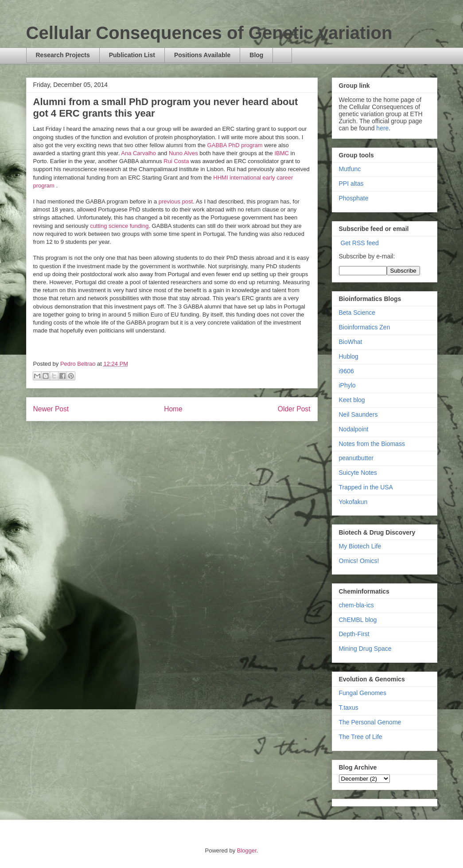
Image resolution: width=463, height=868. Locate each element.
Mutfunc (350, 169)
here (382, 128)
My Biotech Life (360, 546)
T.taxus (349, 708)
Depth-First (354, 634)
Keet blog (352, 400)
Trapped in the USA (366, 487)
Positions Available (202, 55)
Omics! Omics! (359, 561)
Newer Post (51, 409)
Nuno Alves (184, 153)
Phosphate (354, 198)
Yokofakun (353, 502)
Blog (256, 55)
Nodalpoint (354, 429)
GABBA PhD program (235, 145)
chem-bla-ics (356, 605)
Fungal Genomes (363, 693)
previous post (176, 201)
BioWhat (351, 342)
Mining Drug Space (365, 649)
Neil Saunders (358, 414)
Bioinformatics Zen (365, 327)
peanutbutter (356, 458)
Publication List (132, 55)
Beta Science (357, 313)
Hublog (349, 356)
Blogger (247, 850)
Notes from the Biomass (372, 444)
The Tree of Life (361, 737)
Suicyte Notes (358, 473)
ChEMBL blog (358, 620)
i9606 (346, 371)
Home (173, 409)
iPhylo (347, 385)
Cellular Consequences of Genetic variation (209, 33)
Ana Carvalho (138, 153)
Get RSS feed (359, 243)
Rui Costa (176, 161)
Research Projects (63, 55)
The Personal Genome (370, 722)
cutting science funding (119, 226)
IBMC (282, 153)
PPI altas (351, 184)
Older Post (294, 409)
